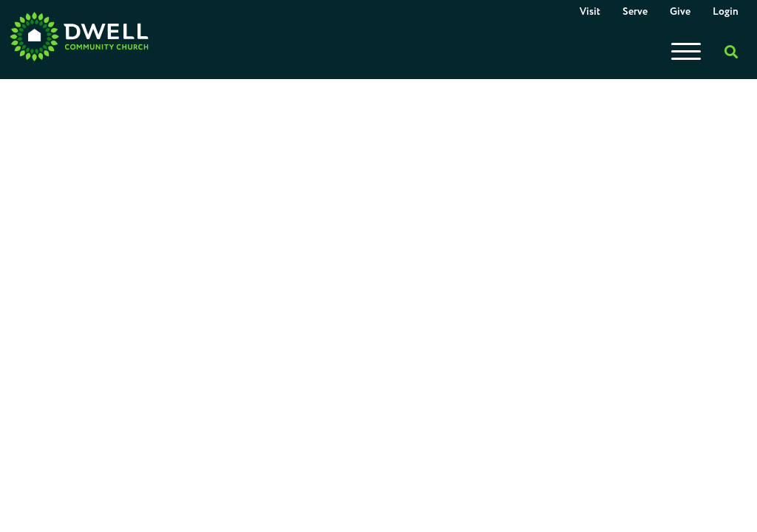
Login (726, 12)
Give (680, 12)
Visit (590, 12)
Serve (635, 12)
